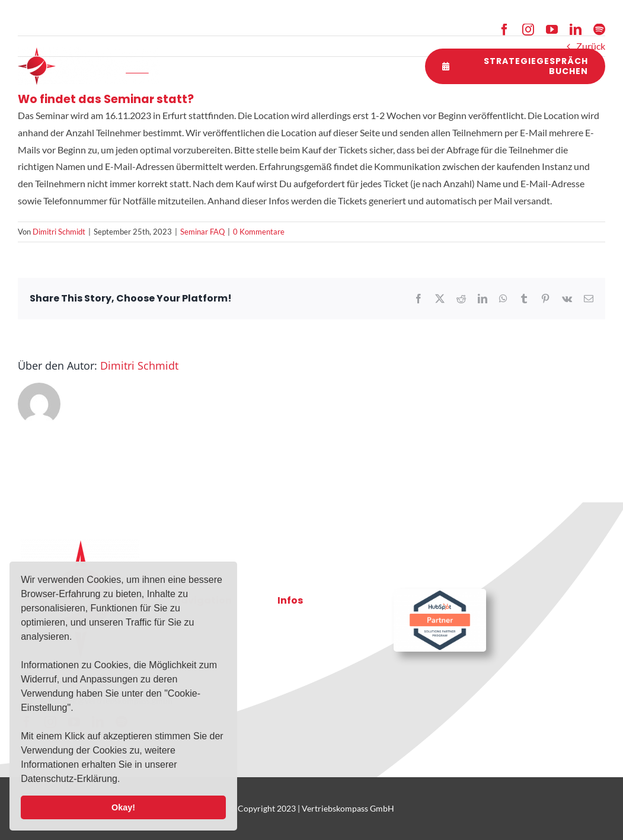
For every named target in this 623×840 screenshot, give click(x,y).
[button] (124, 780)
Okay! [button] (123, 807)
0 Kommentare (259, 232)
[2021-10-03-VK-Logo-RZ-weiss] (89, 52)
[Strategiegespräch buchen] (515, 66)
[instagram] (528, 30)
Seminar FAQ (202, 232)
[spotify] (599, 30)
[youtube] (552, 30)
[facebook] (504, 30)
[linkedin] (576, 30)
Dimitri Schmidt (59, 232)
